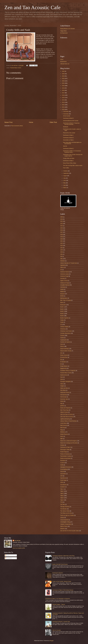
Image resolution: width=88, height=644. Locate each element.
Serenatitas (63, 474)
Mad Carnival (64, 425)
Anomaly (62, 278)
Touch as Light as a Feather (67, 515)
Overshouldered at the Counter (71, 121)
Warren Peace (64, 526)
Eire (61, 360)
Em (61, 364)
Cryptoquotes (64, 340)
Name (62, 436)
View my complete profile (19, 548)
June (65, 180)
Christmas (63, 329)
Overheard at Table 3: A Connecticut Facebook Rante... (72, 151)
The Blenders (64, 509)
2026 (63, 71)
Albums (62, 267)
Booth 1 (62, 307)
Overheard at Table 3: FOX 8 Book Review (63, 590)
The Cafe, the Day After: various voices (73, 165)
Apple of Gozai (64, 281)
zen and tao (17, 541)
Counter (62, 335)
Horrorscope (63, 397)
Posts (7, 555)
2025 (63, 74)
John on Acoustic (57, 630)
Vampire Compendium (66, 524)
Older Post (53, 122)
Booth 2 (62, 309)
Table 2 (62, 493)
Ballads (62, 292)
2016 (63, 95)
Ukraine (62, 518)
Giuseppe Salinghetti (65, 381)
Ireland (62, 401)
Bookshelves (63, 62)
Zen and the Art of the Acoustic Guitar (70, 531)
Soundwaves (64, 485)
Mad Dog (63, 428)
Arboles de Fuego (65, 283)
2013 (63, 102)
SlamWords (63, 478)
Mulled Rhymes (64, 434)
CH (61, 324)
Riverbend (63, 460)
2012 (63, 105)
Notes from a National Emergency (69, 441)
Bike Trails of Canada (66, 300)
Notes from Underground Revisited (69, 443)
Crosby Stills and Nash (69, 158)
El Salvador (63, 362)
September (66, 173)
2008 (62, 217)
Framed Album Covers (16, 68)
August (65, 176)
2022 (63, 81)
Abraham (63, 261)
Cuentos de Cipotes (65, 342)
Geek (62, 379)
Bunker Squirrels (64, 318)
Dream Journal (64, 355)
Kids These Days (64, 410)
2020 (63, 86)
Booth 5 (62, 316)
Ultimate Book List (65, 64)
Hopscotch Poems (65, 392)
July (64, 178)
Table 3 (62, 496)
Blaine (62, 302)
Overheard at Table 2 (68, 135)
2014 (63, 100)
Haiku (62, 384)
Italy (61, 403)
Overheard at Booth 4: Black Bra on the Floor (63, 556)
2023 (63, 78)
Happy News (63, 31)
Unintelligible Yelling (65, 522)
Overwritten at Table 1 (68, 140)
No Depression (64, 33)
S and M (62, 463)
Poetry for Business (65, 454)
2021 (63, 83)
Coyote (62, 338)
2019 (63, 88)
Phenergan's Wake (65, 450)
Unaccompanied (64, 520)
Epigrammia (63, 368)
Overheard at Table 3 (65, 447)
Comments (8, 558)
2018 (63, 90)
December (66, 111)
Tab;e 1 (62, 489)
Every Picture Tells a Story (70, 163)
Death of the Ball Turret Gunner (60, 564)
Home (31, 122)
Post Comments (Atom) (17, 126)
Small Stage (63, 480)
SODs (62, 482)
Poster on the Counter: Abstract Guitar (62, 581)
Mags (62, 430)
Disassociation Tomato (66, 351)
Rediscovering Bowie (65, 458)
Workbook (66, 127)
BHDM (62, 296)
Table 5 (62, 500)
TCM (62, 502)
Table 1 (62, 491)
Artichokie (63, 287)
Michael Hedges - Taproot (59, 604)
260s (62, 254)
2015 (63, 98)
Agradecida (63, 265)
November (66, 114)
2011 (63, 107)
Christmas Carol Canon (66, 331)
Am (61, 270)
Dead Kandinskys (65, 349)
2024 (63, 76)
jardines (62, 406)
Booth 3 (62, 311)
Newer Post (8, 122)
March (65, 188)
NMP (62, 439)
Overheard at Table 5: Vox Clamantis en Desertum (58, 599)
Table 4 (62, 498)
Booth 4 (62, 314)
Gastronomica (64, 375)
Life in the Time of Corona (67, 417)
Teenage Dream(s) (65, 507)
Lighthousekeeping (65, 419)
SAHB (62, 465)
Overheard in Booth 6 (58, 573)
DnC (61, 353)
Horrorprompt (64, 395)
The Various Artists (65, 511)
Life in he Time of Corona (67, 414)
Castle (62, 322)
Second (62, 471)
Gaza (62, 377)
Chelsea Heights (64, 327)
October (65, 171)
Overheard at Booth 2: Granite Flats (61, 622)
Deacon (62, 346)
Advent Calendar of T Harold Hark (69, 263)
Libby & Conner (64, 412)
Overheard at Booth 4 (68, 138)
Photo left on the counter (69, 133)
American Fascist (65, 272)
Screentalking (64, 469)
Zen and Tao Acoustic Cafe (32, 7)
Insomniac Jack (64, 399)
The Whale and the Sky (66, 513)
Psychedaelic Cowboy (66, 456)
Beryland (63, 294)
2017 (63, 93)
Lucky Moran (64, 423)
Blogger (52, 641)
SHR (61, 476)
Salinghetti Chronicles (66, 467)
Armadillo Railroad (65, 285)
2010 (63, 110)
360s (62, 259)
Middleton (63, 432)
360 (61, 256)
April (65, 185)
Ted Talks (63, 504)
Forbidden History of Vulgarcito (68, 371)
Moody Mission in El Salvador (68, 29)
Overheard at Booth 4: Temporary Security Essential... (71, 124)
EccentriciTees (64, 357)
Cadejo (62, 320)
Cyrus (62, 344)
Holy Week (63, 390)
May (65, 183)
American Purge (64, 276)
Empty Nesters (64, 366)
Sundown (63, 487)
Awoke (62, 289)
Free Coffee (66, 168)
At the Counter (67, 116)
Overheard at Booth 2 (68, 118)
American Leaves (65, 274)
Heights (62, 386)
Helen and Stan (64, 388)
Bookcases (63, 305)
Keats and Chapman (65, 408)
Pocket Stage (64, 452)
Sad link (65, 146)
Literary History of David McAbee (68, 421)
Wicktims (63, 529)
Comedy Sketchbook (65, 333)
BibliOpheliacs (64, 298)
